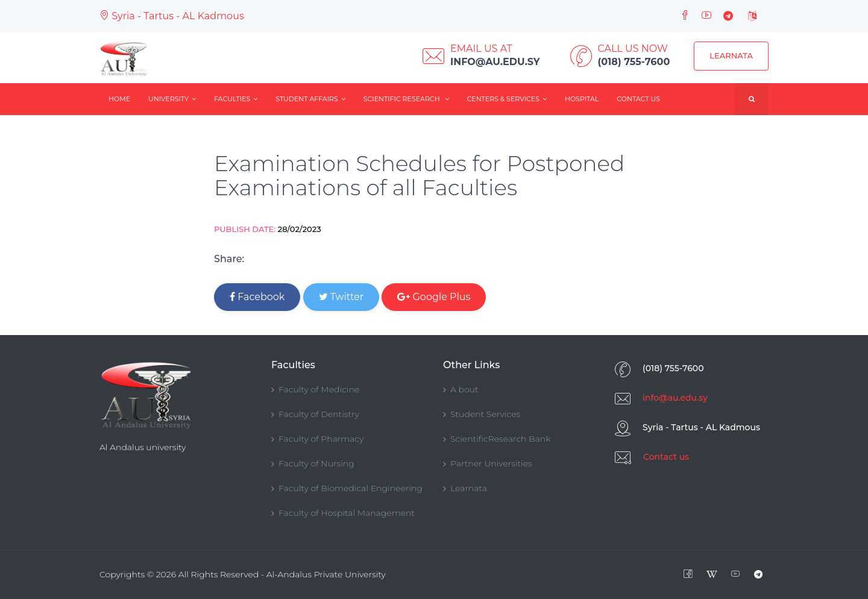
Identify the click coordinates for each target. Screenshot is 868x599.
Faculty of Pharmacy (317, 439)
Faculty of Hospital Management (343, 513)
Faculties (236, 99)
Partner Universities (488, 463)
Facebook (257, 297)
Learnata (731, 55)
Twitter (341, 297)
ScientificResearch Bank (497, 439)
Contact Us (638, 99)
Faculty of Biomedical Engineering (347, 488)
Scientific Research (406, 99)
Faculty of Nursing (313, 463)
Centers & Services (507, 99)
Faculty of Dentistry (315, 414)
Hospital (582, 99)
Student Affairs (310, 99)
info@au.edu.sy (675, 398)
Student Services (482, 414)
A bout (461, 389)
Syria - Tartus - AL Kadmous (172, 16)
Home (119, 99)
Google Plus (434, 297)
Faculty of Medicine (315, 389)
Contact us (666, 457)
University (172, 99)
